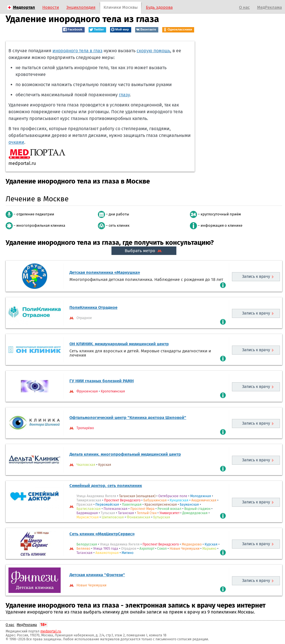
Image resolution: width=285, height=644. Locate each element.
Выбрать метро (144, 251)
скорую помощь (153, 51)
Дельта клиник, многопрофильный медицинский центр (125, 454)
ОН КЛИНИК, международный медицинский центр (119, 344)
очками (16, 142)
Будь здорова (159, 7)
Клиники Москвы (121, 7)
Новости (51, 7)
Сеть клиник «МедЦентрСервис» (102, 534)
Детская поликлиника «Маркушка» (105, 272)
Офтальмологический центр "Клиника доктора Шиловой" (128, 418)
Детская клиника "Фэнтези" (97, 575)
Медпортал (24, 7)
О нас (244, 7)
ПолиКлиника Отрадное (93, 307)
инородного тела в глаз (77, 51)
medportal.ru (51, 631)
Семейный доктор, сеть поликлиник (106, 486)
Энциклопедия (81, 7)
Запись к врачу (256, 277)
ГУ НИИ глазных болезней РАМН (102, 381)
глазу (124, 95)
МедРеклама (269, 7)
